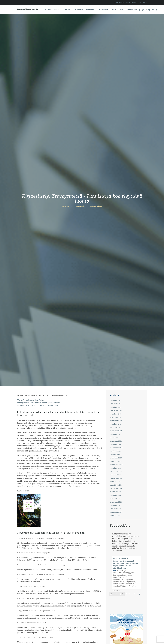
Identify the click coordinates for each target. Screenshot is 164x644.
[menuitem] (126, 2)
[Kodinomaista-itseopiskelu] (127, 364)
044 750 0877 (143, 2)
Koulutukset (91, 10)
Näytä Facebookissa (132, 260)
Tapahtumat (104, 10)
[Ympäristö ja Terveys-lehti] (27, 10)
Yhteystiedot (132, 10)
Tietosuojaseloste (79, 637)
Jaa (140, 260)
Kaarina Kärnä (96, 39)
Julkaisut (68, 10)
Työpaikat (79, 10)
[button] (140, 10)
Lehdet (58, 10)
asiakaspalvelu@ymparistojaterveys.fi (125, 2)
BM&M (88, 637)
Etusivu (48, 10)
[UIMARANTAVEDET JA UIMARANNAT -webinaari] (127, 321)
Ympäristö (80, 39)
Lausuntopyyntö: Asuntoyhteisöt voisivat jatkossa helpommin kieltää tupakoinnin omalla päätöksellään (125, 229)
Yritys (122, 10)
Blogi (114, 10)
